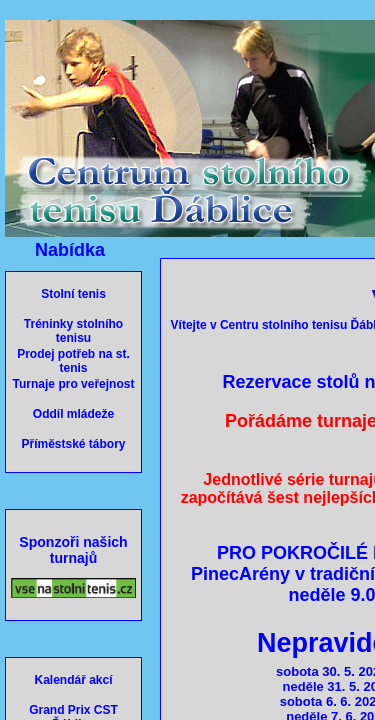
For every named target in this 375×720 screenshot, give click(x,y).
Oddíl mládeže (73, 414)
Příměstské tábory (73, 444)
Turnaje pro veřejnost (74, 384)
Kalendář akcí (73, 680)
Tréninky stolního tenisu (73, 331)
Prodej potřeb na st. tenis (73, 361)
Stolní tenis (73, 294)
